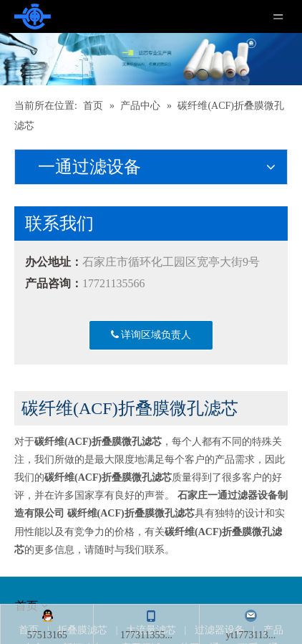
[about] (31, 374)
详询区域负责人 (151, 335)
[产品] (151, 59)
